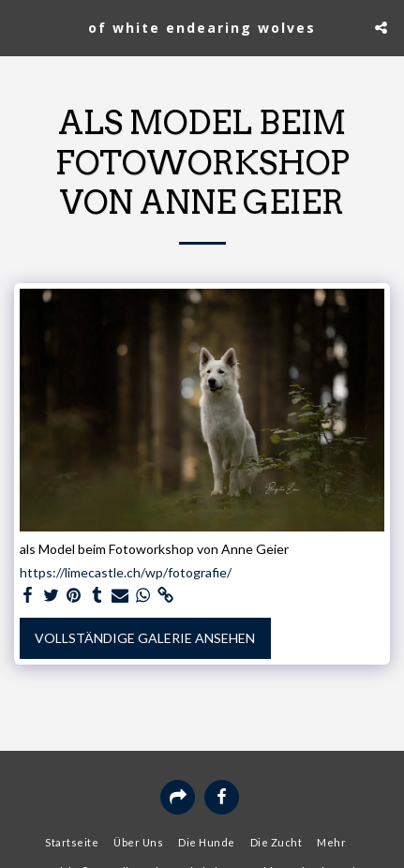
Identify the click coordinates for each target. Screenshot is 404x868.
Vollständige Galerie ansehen (145, 638)
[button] (21, 27)
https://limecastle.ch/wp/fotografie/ (126, 572)
